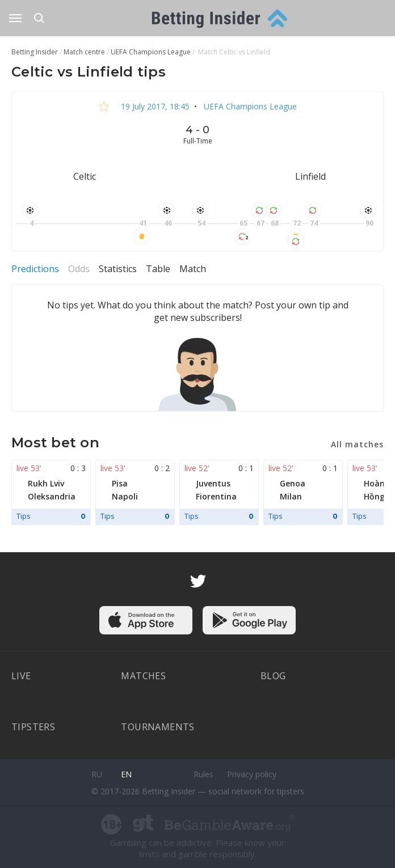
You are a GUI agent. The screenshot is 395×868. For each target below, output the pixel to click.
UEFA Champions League (249, 106)
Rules (203, 774)
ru (97, 774)
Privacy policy (252, 774)
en (126, 774)
